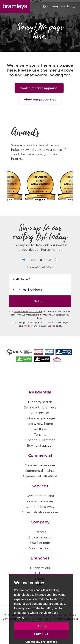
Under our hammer (40, 440)
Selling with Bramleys (40, 407)
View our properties (40, 99)
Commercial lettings (40, 471)
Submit (40, 301)
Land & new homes (40, 424)
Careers (40, 532)
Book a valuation (40, 537)
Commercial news (40, 267)
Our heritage (40, 543)
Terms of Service (47, 326)
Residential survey (40, 501)
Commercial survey (40, 507)
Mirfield (40, 584)
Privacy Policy (25, 326)
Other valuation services (40, 512)
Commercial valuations (40, 476)
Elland (40, 579)
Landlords (40, 429)
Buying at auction (40, 446)
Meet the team (40, 548)
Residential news (39, 260)
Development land (40, 496)
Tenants (40, 435)
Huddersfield (40, 568)
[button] (74, 7)
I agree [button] (41, 639)
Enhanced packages (40, 418)
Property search (40, 402)
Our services (40, 413)
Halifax (40, 573)
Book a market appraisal (39, 88)
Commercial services (40, 465)
